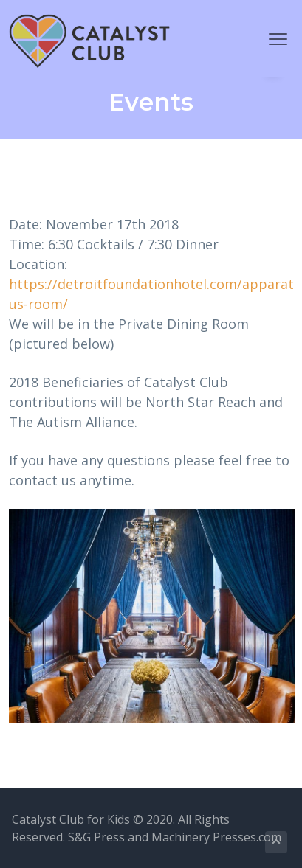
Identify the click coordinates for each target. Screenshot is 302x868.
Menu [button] (273, 38)
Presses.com (247, 837)
